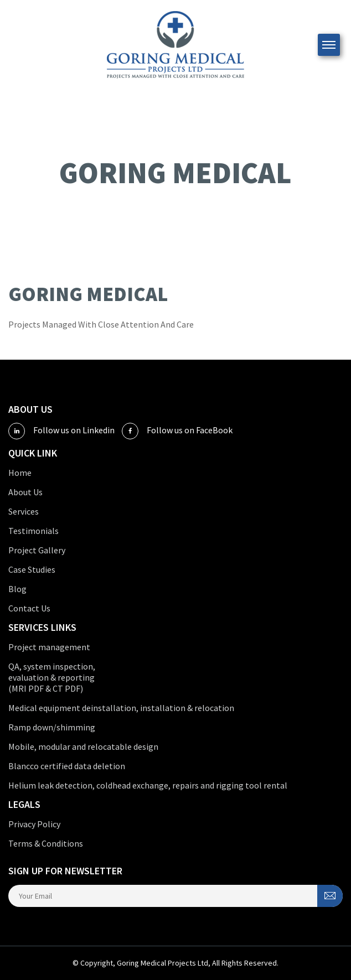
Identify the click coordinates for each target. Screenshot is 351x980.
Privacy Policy (34, 824)
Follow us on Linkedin (61, 431)
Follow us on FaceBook (177, 431)
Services (24, 511)
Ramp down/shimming (52, 727)
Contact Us (29, 608)
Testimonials (33, 531)
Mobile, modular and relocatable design (83, 746)
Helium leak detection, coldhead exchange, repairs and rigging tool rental (148, 785)
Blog (17, 589)
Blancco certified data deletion (67, 766)
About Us (25, 492)
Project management (49, 647)
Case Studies (32, 569)
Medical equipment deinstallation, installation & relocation (121, 708)
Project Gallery (37, 550)
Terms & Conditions (46, 843)
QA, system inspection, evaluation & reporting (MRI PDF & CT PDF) (52, 677)
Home (20, 473)
